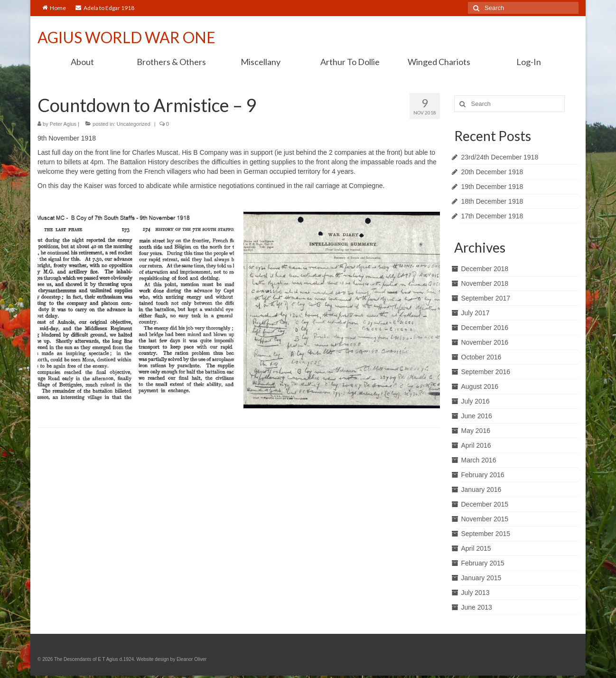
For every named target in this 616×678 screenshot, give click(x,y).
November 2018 (485, 283)
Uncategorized (134, 124)
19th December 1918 (492, 187)
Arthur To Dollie (350, 62)
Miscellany (261, 62)
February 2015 (483, 563)
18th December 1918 (492, 201)
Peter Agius (63, 124)
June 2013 (477, 607)
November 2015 (485, 519)
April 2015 (476, 548)
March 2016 (479, 460)
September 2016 (486, 372)
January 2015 (481, 578)
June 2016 (477, 416)
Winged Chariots (439, 62)
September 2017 (486, 298)
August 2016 (480, 386)
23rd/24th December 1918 (500, 157)
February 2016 (483, 475)
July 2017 (476, 313)
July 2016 (476, 401)
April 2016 (476, 445)
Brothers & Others (171, 62)
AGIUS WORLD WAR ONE (126, 37)
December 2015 (485, 504)
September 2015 (486, 534)
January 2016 (481, 490)
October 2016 (481, 357)
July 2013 (476, 593)
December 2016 (485, 328)
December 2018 (485, 269)
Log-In (529, 62)
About (82, 62)
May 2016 (476, 431)
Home (54, 8)
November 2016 (485, 342)
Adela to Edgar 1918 (105, 8)
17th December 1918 (492, 216)
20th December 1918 (492, 172)
